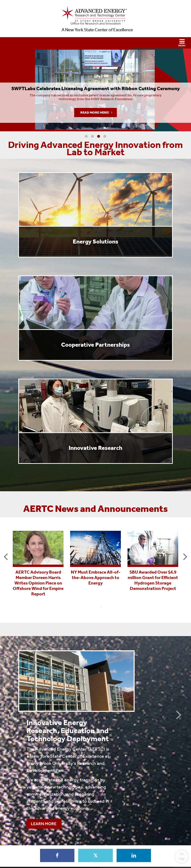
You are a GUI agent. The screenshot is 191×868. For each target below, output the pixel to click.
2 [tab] (109, 606)
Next (185, 556)
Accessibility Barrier (122, 847)
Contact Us (95, 829)
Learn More (103, 754)
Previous (6, 556)
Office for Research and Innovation (96, 24)
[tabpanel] (38, 563)
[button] (95, 43)
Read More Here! (95, 113)
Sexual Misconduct (91, 847)
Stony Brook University (102, 855)
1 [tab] (101, 606)
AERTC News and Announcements (95, 509)
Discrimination (63, 847)
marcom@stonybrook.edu (119, 838)
